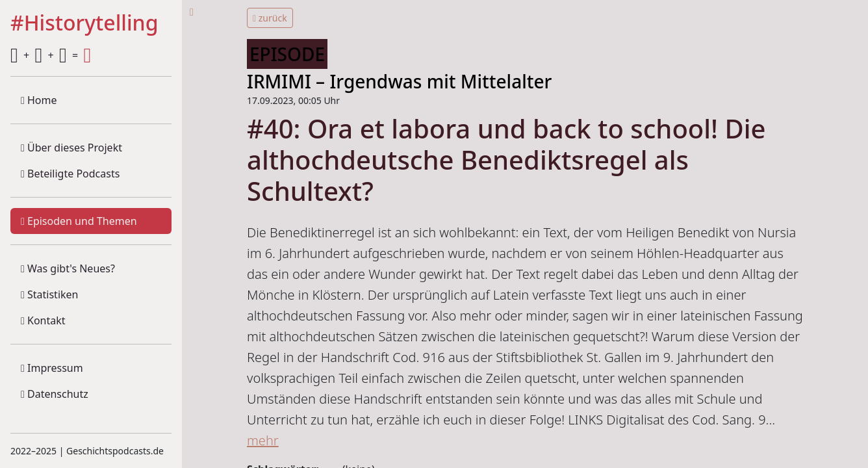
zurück (270, 18)
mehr (263, 440)
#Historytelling (84, 23)
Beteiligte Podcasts (70, 174)
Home (39, 100)
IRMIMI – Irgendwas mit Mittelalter (399, 81)
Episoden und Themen (79, 221)
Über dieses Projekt (71, 148)
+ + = (51, 55)
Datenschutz (55, 394)
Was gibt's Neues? (68, 268)
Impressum (52, 368)
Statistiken (49, 294)
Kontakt (43, 320)
